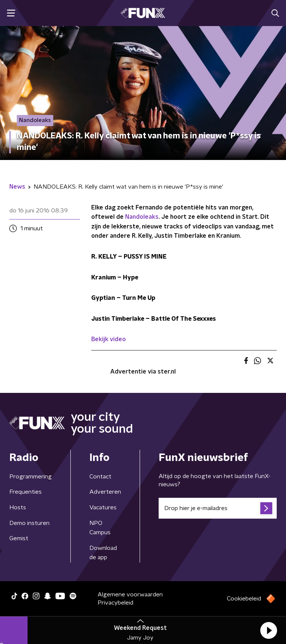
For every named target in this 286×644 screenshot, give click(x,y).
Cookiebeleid (244, 599)
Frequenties (26, 492)
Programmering (31, 477)
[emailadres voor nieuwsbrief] (218, 508)
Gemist (19, 538)
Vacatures (103, 507)
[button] (268, 630)
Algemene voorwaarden (130, 595)
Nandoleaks (142, 217)
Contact (100, 477)
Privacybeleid (115, 603)
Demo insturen (29, 523)
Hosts (18, 507)
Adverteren (105, 492)
